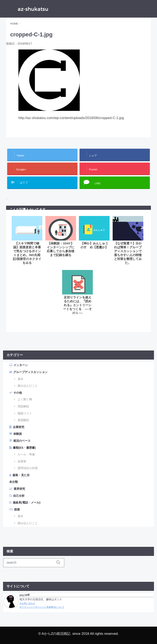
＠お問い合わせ (27, 603)
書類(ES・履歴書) (24, 448)
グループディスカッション (30, 372)
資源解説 (23, 420)
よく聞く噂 (25, 399)
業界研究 (19, 489)
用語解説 (23, 406)
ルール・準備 (26, 454)
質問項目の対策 (28, 468)
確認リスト (25, 413)
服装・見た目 (21, 475)
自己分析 (19, 496)
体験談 (18, 434)
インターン (21, 365)
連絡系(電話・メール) (26, 502)
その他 (18, 393)
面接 (17, 509)
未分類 (13, 482)
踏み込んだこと (28, 386)
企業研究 (19, 427)
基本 (20, 379)
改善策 (22, 461)
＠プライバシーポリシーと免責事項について (42, 607)
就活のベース (22, 441)
